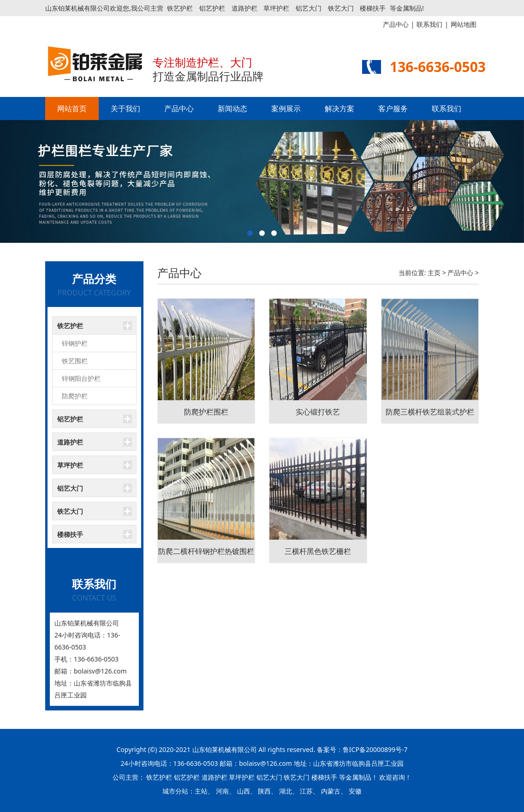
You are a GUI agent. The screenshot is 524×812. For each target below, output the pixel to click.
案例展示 (286, 108)
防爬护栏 (75, 396)
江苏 (306, 791)
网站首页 (72, 108)
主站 (201, 791)
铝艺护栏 (212, 8)
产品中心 (179, 108)
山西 (244, 791)
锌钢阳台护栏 (81, 378)
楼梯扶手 (373, 8)
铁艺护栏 (180, 8)
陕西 (264, 791)
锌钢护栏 (75, 343)
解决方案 (339, 108)
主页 (434, 273)
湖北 (286, 791)
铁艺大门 (341, 8)
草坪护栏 (276, 8)
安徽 (355, 791)
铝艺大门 (309, 8)
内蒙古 (331, 791)
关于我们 (125, 108)
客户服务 (393, 108)
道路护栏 (244, 8)
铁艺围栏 (75, 361)
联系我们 (447, 108)
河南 (222, 791)
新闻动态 (232, 108)
